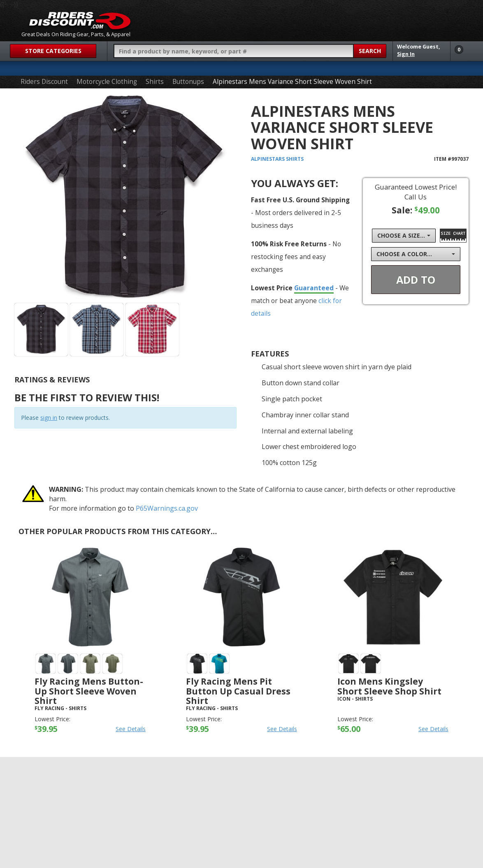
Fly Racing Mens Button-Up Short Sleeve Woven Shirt (89, 691)
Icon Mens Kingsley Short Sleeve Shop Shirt (389, 686)
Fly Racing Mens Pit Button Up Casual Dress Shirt (238, 691)
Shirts (155, 82)
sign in (49, 418)
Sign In (406, 54)
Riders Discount (44, 82)
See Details (131, 729)
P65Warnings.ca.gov (167, 508)
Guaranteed (314, 288)
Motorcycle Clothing (107, 82)
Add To (416, 280)
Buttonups (188, 82)
